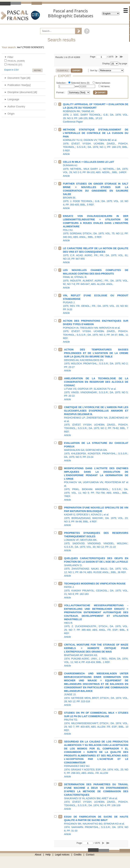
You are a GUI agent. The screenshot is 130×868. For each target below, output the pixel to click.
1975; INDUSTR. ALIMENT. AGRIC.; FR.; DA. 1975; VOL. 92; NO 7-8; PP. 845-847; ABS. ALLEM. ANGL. (96, 279)
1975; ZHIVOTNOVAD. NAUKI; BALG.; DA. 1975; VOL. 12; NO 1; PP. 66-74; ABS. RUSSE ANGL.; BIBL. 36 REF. (96, 567)
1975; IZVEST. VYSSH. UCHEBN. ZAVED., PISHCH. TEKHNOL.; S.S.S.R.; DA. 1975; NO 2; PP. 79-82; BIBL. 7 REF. (96, 421)
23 (60, 742)
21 (60, 673)
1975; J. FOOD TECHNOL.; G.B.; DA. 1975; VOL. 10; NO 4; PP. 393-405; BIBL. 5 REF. (96, 196)
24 (60, 784)
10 (60, 350)
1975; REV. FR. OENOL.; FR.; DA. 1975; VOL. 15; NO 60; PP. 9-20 (96, 304)
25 (60, 817)
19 (60, 605)
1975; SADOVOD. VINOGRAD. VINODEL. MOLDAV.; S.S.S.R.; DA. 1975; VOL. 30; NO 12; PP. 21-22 (96, 542)
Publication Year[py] (19, 85)
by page (123, 63)
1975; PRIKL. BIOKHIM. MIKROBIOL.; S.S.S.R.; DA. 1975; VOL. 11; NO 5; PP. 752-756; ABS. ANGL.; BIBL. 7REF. (96, 484)
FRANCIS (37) (15, 65)
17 (60, 558)
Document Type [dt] (19, 78)
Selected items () (80, 83)
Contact (90, 855)
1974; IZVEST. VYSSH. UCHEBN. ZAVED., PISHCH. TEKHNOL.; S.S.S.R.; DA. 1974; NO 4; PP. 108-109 (96, 797)
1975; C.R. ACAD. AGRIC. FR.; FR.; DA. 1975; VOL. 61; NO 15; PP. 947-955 (96, 255)
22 (60, 713)
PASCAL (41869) (16, 61)
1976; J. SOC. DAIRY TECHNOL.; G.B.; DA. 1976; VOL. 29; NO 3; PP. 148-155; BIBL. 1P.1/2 (96, 113)
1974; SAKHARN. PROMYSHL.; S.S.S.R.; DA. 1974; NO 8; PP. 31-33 (96, 825)
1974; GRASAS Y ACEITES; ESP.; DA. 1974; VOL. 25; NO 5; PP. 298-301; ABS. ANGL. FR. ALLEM (96, 759)
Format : (61, 92)
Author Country (16, 106)
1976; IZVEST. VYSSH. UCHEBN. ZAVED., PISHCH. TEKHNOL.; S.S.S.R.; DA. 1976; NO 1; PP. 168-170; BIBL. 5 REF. (96, 142)
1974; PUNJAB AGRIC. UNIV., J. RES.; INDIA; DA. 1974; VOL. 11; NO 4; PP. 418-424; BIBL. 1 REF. (96, 655)
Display (106, 63)
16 (60, 533)
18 (60, 584)
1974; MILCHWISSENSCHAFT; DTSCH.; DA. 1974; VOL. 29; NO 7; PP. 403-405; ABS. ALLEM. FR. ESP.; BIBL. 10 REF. (96, 723)
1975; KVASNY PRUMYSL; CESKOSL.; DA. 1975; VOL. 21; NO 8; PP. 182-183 (96, 591)
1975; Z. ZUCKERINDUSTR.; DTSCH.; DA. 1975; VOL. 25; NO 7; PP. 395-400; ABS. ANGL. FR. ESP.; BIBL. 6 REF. (96, 621)
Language (13, 99)
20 (60, 645)
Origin (11, 114)
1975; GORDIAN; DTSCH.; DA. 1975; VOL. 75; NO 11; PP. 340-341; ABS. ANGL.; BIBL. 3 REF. (96, 228)
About (38, 855)
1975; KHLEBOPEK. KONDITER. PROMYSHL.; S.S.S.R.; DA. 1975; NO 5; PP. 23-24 (96, 452)
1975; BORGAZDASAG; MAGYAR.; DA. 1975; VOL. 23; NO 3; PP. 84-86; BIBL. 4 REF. (96, 516)
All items (105, 86)
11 (60, 378)
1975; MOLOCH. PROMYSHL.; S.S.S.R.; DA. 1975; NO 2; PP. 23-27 (96, 360)
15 (60, 508)
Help (48, 855)
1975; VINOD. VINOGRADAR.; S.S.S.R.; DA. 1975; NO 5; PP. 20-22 (96, 389)
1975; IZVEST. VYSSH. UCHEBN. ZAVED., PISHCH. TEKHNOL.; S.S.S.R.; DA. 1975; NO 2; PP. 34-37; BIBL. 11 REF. (96, 331)
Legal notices (62, 855)
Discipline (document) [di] (22, 92)
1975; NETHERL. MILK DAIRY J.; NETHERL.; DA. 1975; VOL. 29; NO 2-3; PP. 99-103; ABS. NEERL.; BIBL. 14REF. (96, 169)
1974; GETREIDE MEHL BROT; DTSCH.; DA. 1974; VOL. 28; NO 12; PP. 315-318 (96, 689)
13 (60, 443)
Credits (78, 855)
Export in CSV (12, 70)
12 (60, 407)
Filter (10, 57)
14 (60, 468)
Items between (103, 83)
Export (77, 71)
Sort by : (95, 70)
